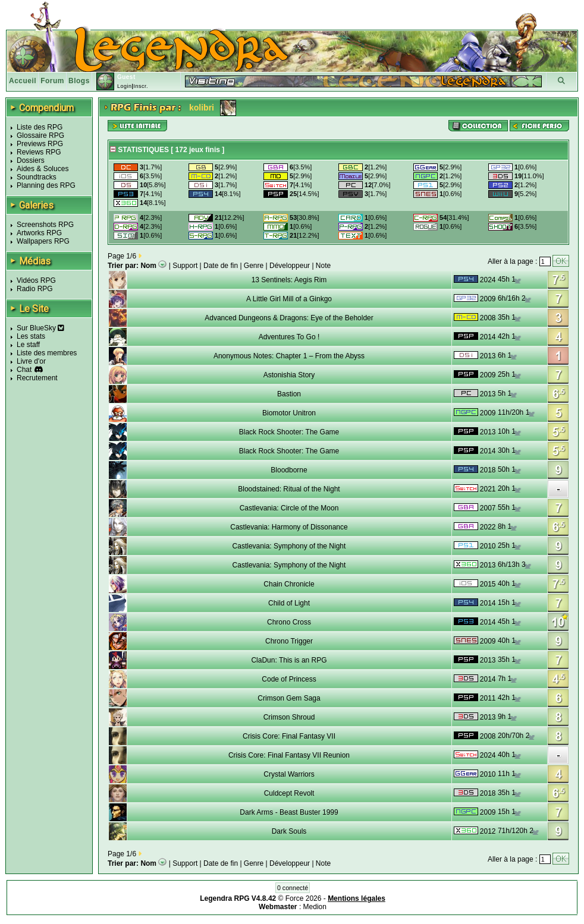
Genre (254, 266)
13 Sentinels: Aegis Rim (289, 280)
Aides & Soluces (43, 169)
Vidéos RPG (36, 280)
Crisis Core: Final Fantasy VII (289, 736)
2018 (488, 470)
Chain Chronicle (289, 584)
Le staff (28, 345)
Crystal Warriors (289, 774)
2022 (488, 527)
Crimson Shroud (289, 717)
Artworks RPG (39, 233)
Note (323, 266)
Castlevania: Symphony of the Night (289, 546)
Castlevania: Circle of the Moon (289, 508)
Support (185, 266)
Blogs (79, 81)
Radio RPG (35, 289)
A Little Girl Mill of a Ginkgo (289, 299)
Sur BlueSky (40, 328)
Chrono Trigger (289, 641)
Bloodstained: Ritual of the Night (289, 489)
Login (125, 86)
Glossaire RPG (40, 135)
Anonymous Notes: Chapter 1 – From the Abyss (289, 356)
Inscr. (141, 86)
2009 (488, 299)
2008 (488, 318)
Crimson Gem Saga (289, 698)
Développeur (290, 266)
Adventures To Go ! (289, 337)
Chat (24, 370)
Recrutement (37, 378)
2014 (488, 337)
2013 (488, 356)
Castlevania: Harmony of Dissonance (289, 527)
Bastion (289, 394)
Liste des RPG (40, 127)
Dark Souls (289, 831)
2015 (488, 584)
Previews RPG (40, 144)
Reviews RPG (39, 152)
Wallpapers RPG (43, 241)
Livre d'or (31, 361)
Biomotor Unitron (289, 413)
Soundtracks (37, 177)
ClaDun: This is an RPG (289, 660)
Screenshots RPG (45, 225)
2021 (488, 489)
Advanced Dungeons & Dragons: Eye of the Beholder (289, 318)
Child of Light (289, 603)
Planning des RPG (46, 185)
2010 (488, 546)
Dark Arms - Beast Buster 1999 (289, 812)
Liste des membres (47, 353)
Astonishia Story (289, 375)
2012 (488, 831)
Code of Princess (289, 679)
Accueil (23, 81)
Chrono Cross (289, 622)
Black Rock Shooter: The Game (289, 432)
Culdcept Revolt (289, 793)
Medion (315, 907)
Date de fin (221, 266)
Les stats (31, 336)
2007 (488, 508)
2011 (488, 698)
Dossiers (31, 160)
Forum (52, 81)
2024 (488, 280)
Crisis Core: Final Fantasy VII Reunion (289, 755)
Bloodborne (289, 470)
